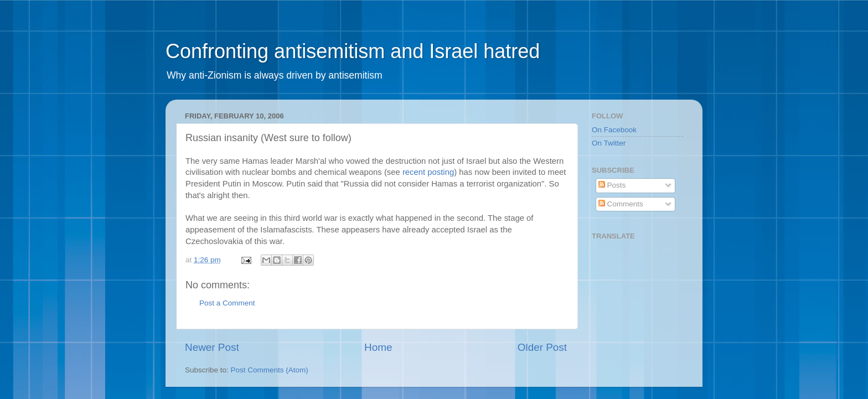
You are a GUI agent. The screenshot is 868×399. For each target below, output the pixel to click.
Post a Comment (227, 303)
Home (378, 347)
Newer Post (212, 347)
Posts (612, 185)
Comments (621, 204)
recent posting (428, 172)
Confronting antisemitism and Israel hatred (353, 51)
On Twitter (609, 143)
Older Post (542, 347)
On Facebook (614, 130)
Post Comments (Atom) (270, 370)
